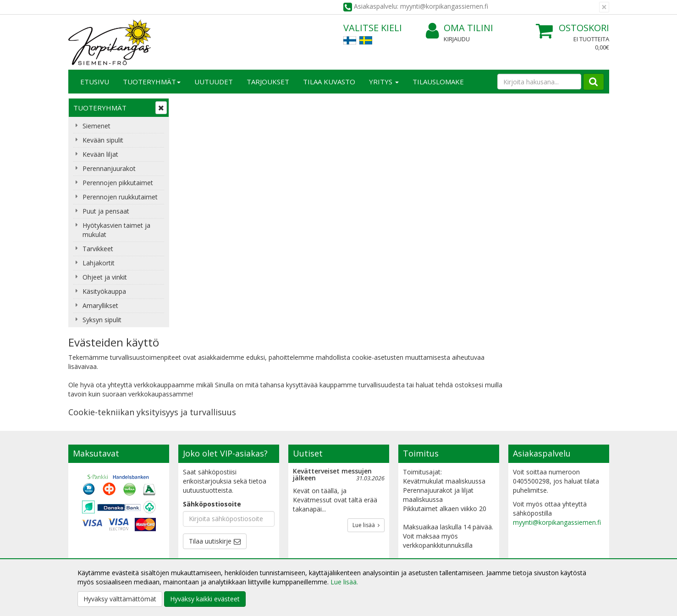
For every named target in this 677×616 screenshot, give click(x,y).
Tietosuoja (196, 513)
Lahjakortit (99, 263)
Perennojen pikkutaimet (118, 183)
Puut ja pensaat (106, 211)
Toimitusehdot (201, 526)
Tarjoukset (268, 82)
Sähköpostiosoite (212, 419)
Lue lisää (366, 440)
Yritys (384, 82)
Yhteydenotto (90, 540)
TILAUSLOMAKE (438, 82)
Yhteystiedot (88, 526)
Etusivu (95, 82)
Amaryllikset (100, 305)
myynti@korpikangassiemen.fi (557, 437)
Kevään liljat (100, 154)
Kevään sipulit (103, 140)
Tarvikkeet (98, 249)
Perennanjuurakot (109, 168)
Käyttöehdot (198, 540)
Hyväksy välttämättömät (120, 599)
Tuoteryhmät (152, 82)
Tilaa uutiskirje (210, 456)
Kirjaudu (457, 39)
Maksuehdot (198, 554)
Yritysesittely (88, 513)
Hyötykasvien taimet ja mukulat (116, 230)
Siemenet (96, 126)
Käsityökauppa (104, 291)
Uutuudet (214, 82)
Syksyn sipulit (102, 320)
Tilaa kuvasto (329, 82)
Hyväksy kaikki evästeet (205, 599)
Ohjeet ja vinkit (105, 277)
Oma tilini (460, 28)
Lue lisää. (344, 582)
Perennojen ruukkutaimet (120, 197)
